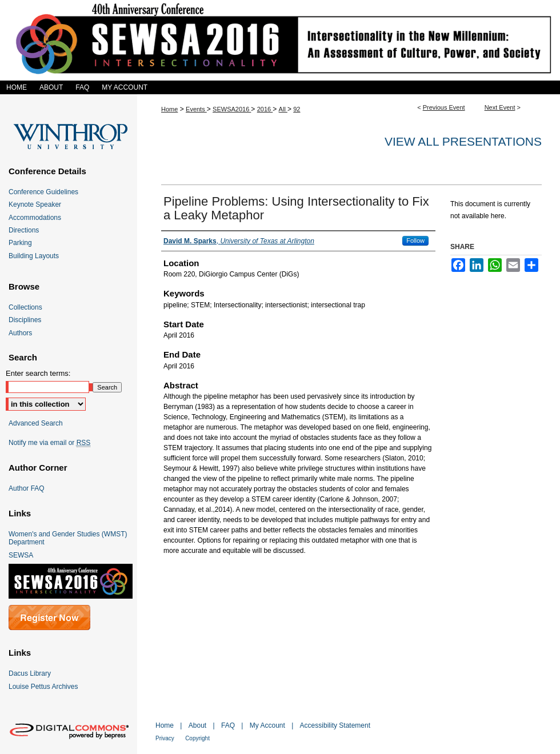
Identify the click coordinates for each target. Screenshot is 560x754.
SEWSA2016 (232, 109)
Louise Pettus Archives (43, 687)
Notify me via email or (49, 443)
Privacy (165, 738)
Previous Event (444, 107)
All (283, 109)
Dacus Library (30, 673)
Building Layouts (34, 256)
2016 (265, 109)
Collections (25, 307)
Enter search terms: (38, 373)
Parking (20, 243)
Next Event (500, 107)
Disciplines (25, 320)
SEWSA (21, 555)
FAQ (228, 725)
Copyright (197, 738)
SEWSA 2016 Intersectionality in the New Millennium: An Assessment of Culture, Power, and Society (280, 40)
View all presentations (463, 141)
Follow (415, 240)
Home (169, 109)
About (197, 725)
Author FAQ (27, 488)
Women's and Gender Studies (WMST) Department (68, 538)
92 (297, 109)
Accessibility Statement (335, 725)
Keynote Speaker (35, 204)
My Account (267, 725)
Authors (20, 333)
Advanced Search (36, 423)
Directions (24, 230)
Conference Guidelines (43, 192)
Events (196, 109)
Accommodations (35, 218)
